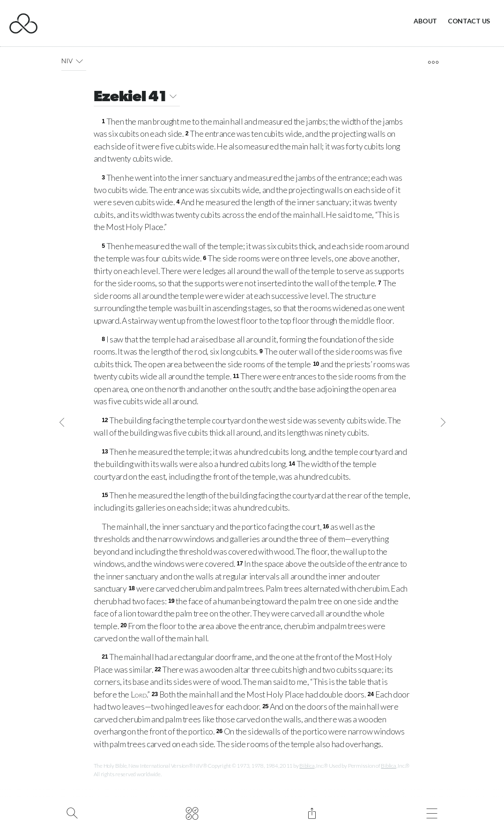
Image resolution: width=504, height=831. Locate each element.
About (425, 21)
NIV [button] (74, 61)
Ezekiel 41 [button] (137, 98)
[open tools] (433, 62)
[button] (79, 61)
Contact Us (469, 21)
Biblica (307, 766)
